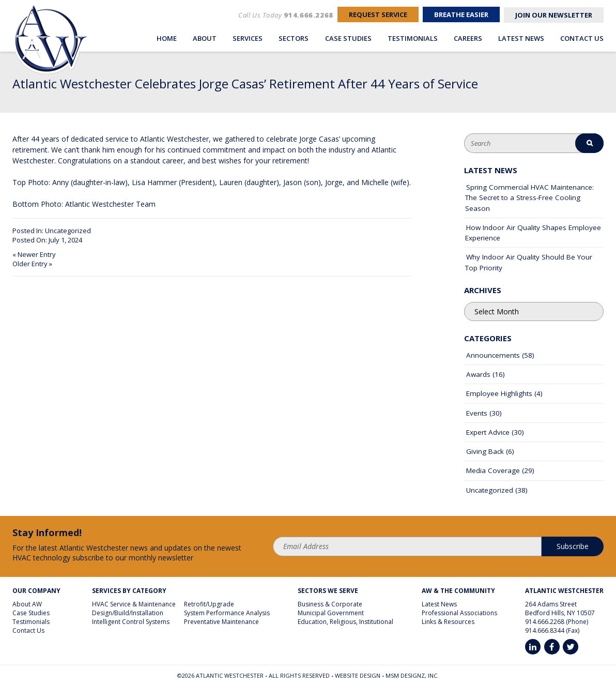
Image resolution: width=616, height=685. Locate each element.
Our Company (36, 591)
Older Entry (30, 264)
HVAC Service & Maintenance (134, 604)
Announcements (493, 355)
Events (477, 413)
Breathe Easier (454, 16)
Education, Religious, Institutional (345, 622)
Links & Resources (448, 622)
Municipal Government (331, 613)
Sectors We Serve (328, 591)
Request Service (365, 16)
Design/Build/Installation (128, 613)
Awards (478, 374)
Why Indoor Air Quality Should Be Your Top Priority (529, 262)
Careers (468, 38)
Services (248, 38)
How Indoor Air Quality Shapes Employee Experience (533, 233)
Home (167, 38)
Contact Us (582, 38)
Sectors (294, 38)
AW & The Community (458, 591)
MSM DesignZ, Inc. (412, 675)
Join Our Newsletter (552, 16)
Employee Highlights (499, 393)
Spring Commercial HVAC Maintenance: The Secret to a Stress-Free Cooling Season (529, 198)
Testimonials (413, 38)
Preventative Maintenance (221, 622)
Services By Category (129, 591)
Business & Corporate (330, 604)
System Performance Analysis (227, 613)
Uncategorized (68, 231)
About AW (27, 604)
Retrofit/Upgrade (209, 604)
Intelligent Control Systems (131, 622)
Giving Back (485, 451)
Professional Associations (459, 613)
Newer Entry (37, 254)
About (205, 38)
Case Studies (348, 38)
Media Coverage (493, 470)
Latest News (521, 38)
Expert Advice (488, 432)
